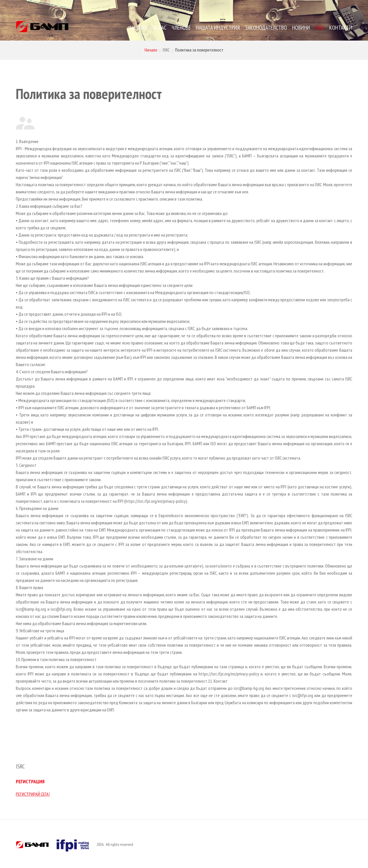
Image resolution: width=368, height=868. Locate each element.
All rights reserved (119, 844)
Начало (151, 50)
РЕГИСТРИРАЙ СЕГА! (33, 791)
